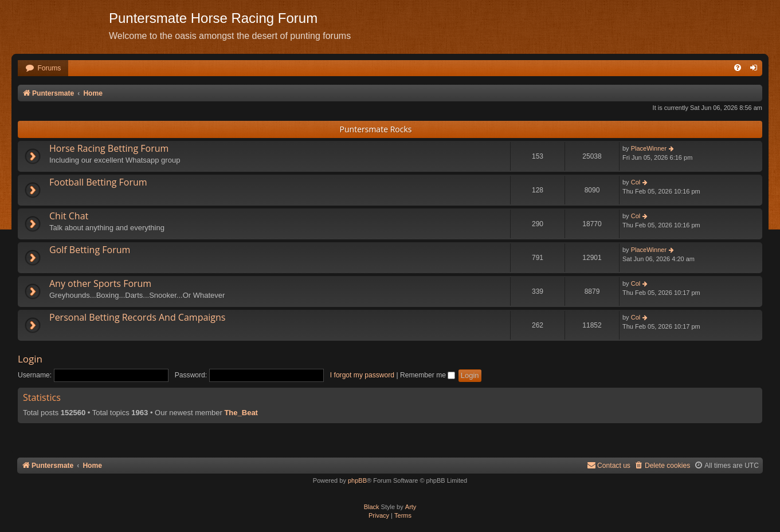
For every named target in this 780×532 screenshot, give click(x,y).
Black (372, 507)
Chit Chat (69, 216)
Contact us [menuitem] (609, 465)
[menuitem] (43, 68)
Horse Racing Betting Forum (109, 148)
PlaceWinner (649, 148)
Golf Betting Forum (90, 250)
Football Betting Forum (98, 182)
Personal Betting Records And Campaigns (137, 317)
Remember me (428, 375)
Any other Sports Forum (100, 283)
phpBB (357, 480)
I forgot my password (362, 375)
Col (636, 182)
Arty (411, 507)
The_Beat (241, 413)
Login (30, 359)
